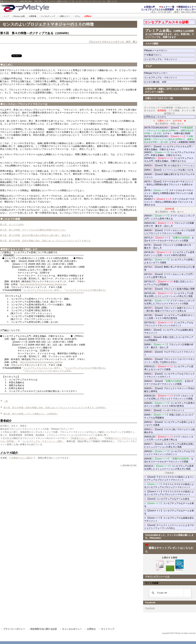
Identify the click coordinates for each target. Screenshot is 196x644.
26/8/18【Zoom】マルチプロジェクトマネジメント (169, 353)
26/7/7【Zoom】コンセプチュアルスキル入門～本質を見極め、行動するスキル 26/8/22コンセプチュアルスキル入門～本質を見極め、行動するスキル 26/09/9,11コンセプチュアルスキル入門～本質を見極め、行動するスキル (169, 154)
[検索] (170, 593)
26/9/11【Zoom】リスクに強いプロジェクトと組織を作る (169, 431)
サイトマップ (108, 629)
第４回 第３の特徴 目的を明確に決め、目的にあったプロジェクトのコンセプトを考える (45, 241)
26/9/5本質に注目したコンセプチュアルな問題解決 (169, 416)
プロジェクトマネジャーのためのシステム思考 (47, 371)
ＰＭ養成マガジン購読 (20, 458)
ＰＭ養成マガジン (168, 55)
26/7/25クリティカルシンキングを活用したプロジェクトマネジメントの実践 (169, 302)
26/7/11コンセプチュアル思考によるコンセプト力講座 (169, 261)
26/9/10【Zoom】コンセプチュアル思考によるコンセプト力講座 (169, 424)
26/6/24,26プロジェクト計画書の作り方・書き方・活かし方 (169, 224)
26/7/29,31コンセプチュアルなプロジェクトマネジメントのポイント (169, 324)
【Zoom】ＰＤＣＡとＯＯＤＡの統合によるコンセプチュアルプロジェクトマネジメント (169, 478)
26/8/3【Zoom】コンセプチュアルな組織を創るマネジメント (169, 331)
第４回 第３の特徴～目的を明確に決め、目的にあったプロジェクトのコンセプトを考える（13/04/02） (55, 408)
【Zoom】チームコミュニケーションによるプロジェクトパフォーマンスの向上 (169, 527)
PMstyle (44, 8)
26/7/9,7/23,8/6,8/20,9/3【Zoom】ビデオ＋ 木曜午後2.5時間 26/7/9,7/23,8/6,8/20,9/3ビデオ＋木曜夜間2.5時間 (169, 135)
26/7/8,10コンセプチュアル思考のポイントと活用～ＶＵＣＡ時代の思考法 (169, 254)
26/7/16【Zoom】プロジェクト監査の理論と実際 (169, 289)
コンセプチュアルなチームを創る (169, 505)
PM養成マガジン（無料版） (85, 438)
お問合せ (91, 629)
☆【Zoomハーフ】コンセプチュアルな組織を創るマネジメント (169, 519)
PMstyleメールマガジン (166, 50)
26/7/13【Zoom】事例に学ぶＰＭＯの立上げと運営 (169, 268)
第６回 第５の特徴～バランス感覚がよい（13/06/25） (31, 414)
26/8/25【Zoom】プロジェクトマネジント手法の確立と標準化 (169, 390)
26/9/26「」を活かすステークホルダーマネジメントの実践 (169, 460)
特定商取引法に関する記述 (44, 629)
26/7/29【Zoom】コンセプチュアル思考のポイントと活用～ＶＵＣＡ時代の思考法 (169, 317)
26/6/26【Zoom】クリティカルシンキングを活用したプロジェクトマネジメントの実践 (169, 232)
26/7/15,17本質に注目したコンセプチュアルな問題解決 (169, 283)
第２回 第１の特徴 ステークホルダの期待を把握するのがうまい (33, 230)
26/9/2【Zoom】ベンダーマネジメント (170, 410)
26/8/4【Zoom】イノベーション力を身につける (169, 170)
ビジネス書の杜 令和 (160, 82)
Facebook (150, 608)
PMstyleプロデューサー (166, 73)
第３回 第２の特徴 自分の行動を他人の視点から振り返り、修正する (35, 235)
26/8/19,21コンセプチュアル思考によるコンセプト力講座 (169, 368)
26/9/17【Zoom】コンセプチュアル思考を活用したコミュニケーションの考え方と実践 (169, 445)
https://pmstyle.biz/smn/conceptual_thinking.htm (43, 284)
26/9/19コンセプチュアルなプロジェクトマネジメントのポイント (169, 453)
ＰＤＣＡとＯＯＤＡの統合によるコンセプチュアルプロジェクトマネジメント (169, 486)
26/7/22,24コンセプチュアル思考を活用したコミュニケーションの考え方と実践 (169, 295)
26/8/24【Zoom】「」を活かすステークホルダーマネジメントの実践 (169, 383)
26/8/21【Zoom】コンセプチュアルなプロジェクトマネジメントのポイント (169, 375)
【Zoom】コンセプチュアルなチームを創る (167, 499)
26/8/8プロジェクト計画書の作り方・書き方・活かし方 (169, 346)
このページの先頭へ (129, 465)
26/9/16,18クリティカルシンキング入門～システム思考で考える (169, 438)
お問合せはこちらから (155, 117)
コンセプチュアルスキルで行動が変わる (85, 290)
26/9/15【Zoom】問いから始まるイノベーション (169, 165)
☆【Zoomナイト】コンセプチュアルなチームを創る (169, 512)
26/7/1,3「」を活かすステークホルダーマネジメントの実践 (169, 239)
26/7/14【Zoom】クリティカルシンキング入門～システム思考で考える (169, 276)
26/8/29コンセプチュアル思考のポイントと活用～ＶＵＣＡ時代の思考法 (169, 404)
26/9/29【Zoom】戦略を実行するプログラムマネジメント (169, 176)
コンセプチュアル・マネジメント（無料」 (43, 441)
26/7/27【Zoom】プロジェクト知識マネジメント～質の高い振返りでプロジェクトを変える (169, 309)
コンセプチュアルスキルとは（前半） (42, 290)
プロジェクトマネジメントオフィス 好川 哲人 (113, 42)
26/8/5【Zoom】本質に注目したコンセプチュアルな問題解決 (169, 339)
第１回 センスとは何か (12, 225)
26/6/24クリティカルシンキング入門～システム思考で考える (169, 217)
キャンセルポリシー (72, 629)
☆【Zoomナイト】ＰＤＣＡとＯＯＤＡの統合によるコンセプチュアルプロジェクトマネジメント (169, 493)
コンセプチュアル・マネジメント (168, 59)
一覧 (6, 401)
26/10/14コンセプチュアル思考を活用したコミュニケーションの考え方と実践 (169, 467)
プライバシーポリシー (14, 629)
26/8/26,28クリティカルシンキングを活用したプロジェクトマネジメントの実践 (169, 397)
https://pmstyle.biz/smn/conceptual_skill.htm (41, 362)
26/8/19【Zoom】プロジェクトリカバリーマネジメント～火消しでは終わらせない (169, 361)
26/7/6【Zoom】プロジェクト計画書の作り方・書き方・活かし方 (169, 246)
